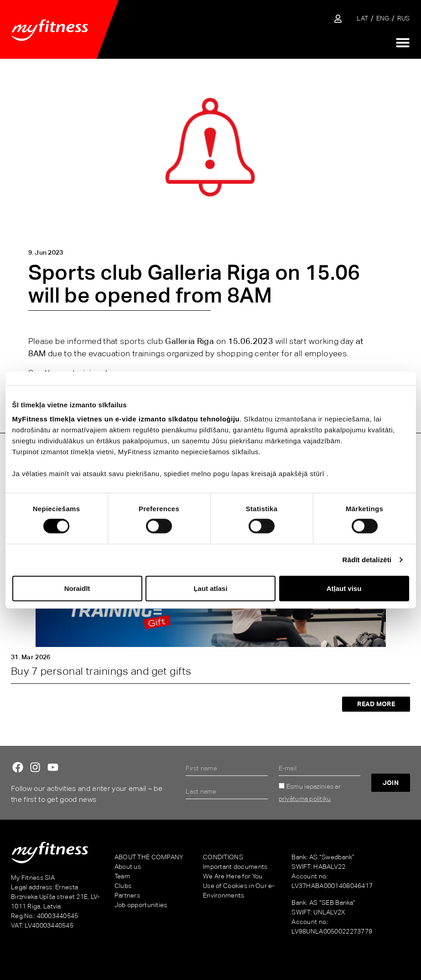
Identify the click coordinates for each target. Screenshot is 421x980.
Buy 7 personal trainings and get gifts (101, 671)
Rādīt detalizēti (367, 560)
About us (128, 867)
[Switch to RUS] (404, 18)
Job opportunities (141, 905)
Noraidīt (77, 588)
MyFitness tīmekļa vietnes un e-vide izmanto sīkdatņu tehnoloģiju (126, 419)
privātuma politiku (305, 799)
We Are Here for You (233, 876)
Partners (127, 895)
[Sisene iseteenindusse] (338, 19)
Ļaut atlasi (210, 588)
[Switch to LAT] (362, 18)
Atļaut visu (344, 588)
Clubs (123, 886)
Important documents (235, 867)
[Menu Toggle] (403, 42)
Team (122, 876)
